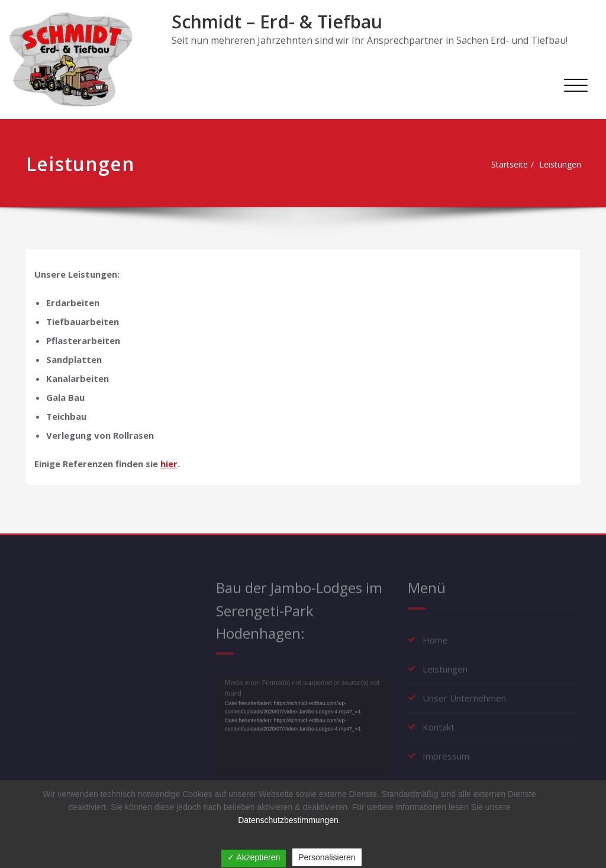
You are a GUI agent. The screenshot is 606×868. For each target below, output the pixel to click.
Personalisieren (327, 857)
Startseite (504, 165)
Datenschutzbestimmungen (288, 820)
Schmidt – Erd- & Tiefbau (277, 22)
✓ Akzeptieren (254, 857)
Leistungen (559, 165)
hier (169, 464)
